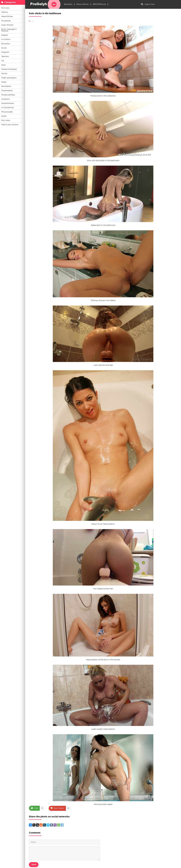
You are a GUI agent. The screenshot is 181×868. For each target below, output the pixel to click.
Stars (4, 65)
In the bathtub (8, 108)
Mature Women (83, 4)
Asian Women (7, 25)
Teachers (5, 57)
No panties (6, 21)
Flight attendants (9, 78)
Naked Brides (7, 17)
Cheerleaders (7, 91)
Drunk (4, 48)
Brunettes (6, 44)
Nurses (4, 74)
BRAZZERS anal (99, 4)
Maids (4, 82)
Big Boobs (68, 4)
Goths (4, 116)
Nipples (5, 35)
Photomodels (7, 112)
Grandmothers (8, 103)
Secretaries (6, 86)
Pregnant (5, 52)
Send (34, 864)
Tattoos (5, 12)
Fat (3, 61)
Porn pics (5, 8)
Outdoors (5, 99)
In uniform (6, 39)
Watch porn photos (10, 125)
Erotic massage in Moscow (9, 30)
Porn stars (6, 120)
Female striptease (9, 69)
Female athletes (8, 95)
